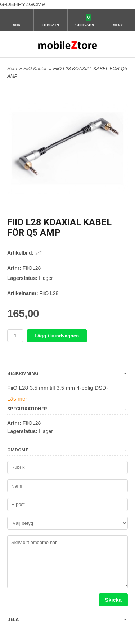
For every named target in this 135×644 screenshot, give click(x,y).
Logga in (50, 25)
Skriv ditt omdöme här (67, 562)
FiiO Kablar (36, 68)
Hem (12, 68)
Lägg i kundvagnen (57, 336)
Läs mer (17, 399)
